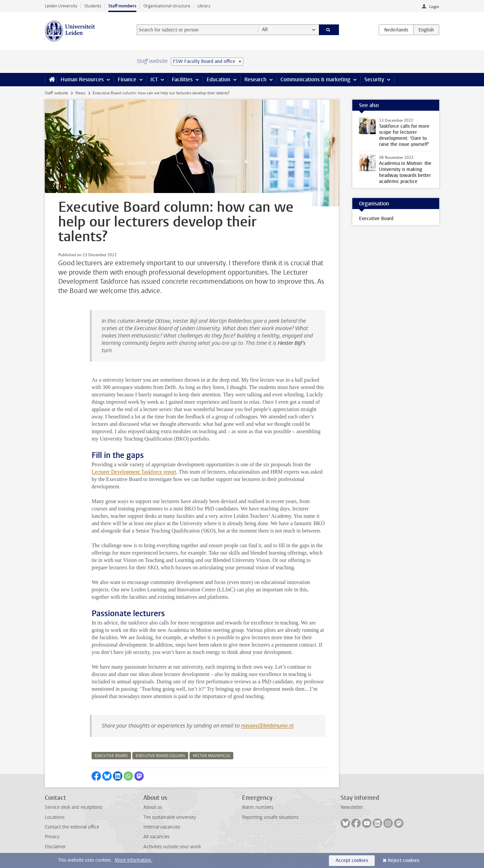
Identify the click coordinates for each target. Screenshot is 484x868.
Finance (127, 79)
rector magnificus (211, 756)
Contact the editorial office (72, 827)
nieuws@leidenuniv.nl (267, 726)
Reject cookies (403, 860)
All (265, 30)
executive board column (160, 756)
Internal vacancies (162, 827)
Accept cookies (352, 860)
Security (374, 79)
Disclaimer (55, 847)
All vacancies (156, 837)
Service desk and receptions (73, 807)
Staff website (56, 93)
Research (255, 79)
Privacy (52, 837)
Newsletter (352, 807)
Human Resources (82, 79)
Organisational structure (167, 6)
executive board (111, 756)
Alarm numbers (258, 807)
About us (153, 807)
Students (93, 6)
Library (204, 6)
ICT (154, 79)
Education (218, 79)
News (80, 93)
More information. (134, 860)
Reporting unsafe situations (270, 817)
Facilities (182, 79)
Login (434, 7)
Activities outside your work (172, 847)
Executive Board (376, 219)
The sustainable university (170, 817)
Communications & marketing (315, 79)
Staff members (122, 6)
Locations (55, 817)
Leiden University (61, 6)
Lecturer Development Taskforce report (134, 472)
